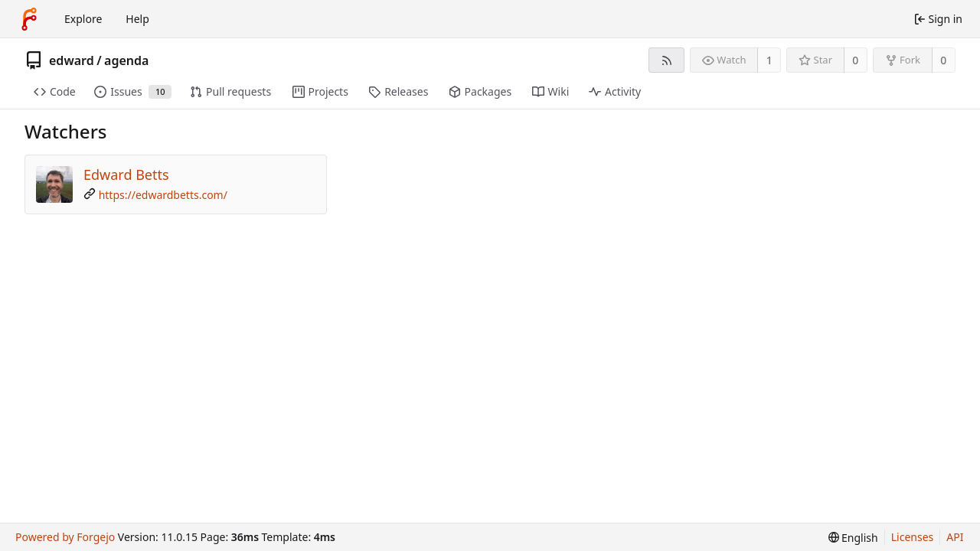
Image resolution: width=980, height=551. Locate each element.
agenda (126, 60)
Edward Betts (126, 174)
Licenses (913, 537)
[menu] (853, 538)
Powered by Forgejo (65, 537)
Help (137, 19)
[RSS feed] (666, 60)
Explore (83, 19)
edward (72, 60)
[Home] (29, 19)
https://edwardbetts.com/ (163, 195)
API (955, 537)
